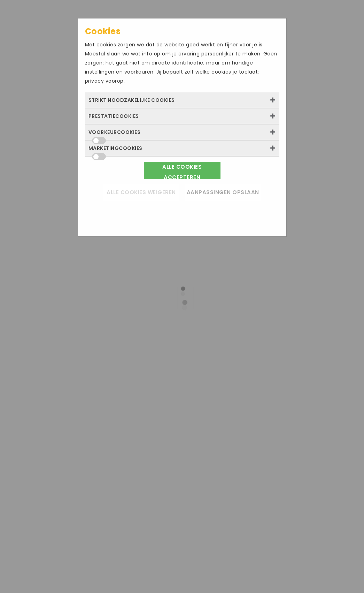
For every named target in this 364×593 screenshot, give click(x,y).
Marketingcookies (115, 150)
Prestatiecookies (114, 116)
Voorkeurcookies (115, 134)
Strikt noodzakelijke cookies (132, 100)
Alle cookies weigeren (141, 192)
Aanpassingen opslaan (223, 192)
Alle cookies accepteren (182, 171)
